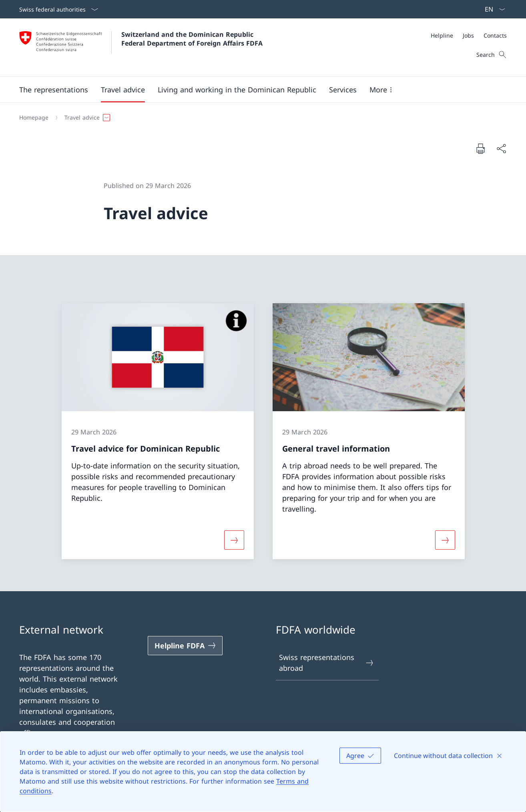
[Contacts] (495, 35)
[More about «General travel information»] (445, 540)
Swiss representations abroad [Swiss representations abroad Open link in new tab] (327, 663)
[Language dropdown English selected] (492, 9)
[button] (54, 90)
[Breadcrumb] (260, 118)
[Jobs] (468, 35)
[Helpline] (442, 35)
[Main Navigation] (257, 90)
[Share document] (501, 149)
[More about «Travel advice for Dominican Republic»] (234, 540)
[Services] (343, 90)
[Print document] (480, 148)
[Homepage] (34, 118)
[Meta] (469, 35)
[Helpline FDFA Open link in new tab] (185, 646)
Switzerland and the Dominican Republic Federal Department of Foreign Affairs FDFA (192, 39)
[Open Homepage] (141, 47)
